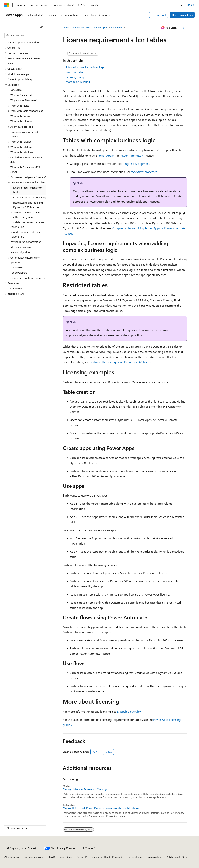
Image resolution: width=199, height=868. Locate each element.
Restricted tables (75, 72)
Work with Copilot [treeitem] (20, 116)
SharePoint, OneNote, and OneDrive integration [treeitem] (25, 215)
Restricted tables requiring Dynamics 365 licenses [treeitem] (28, 205)
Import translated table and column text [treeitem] (26, 234)
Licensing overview (129, 711)
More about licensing (78, 82)
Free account (159, 15)
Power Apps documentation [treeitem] (23, 42)
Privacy (81, 857)
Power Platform (82, 27)
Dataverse (117, 27)
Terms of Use (135, 857)
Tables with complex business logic (85, 67)
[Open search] (182, 5)
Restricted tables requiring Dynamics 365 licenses (122, 362)
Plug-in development (136, 164)
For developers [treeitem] (19, 273)
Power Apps (101, 27)
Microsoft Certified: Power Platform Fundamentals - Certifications (101, 808)
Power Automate (130, 155)
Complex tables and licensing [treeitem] (30, 197)
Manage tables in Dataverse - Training (85, 789)
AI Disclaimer (12, 857)
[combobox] (25, 35)
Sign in (191, 5)
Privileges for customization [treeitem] (26, 242)
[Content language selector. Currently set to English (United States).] (21, 848)
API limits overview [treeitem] (21, 247)
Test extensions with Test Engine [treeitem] (24, 134)
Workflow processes (144, 172)
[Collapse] (41, 28)
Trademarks (153, 857)
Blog (50, 857)
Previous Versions (33, 857)
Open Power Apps (182, 15)
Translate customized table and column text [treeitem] (28, 224)
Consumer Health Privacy (106, 857)
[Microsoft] (7, 5)
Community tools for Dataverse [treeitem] (28, 278)
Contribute (66, 857)
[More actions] (184, 28)
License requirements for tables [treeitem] (27, 190)
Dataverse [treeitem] (16, 90)
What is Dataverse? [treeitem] (21, 95)
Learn (66, 27)
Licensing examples (77, 77)
